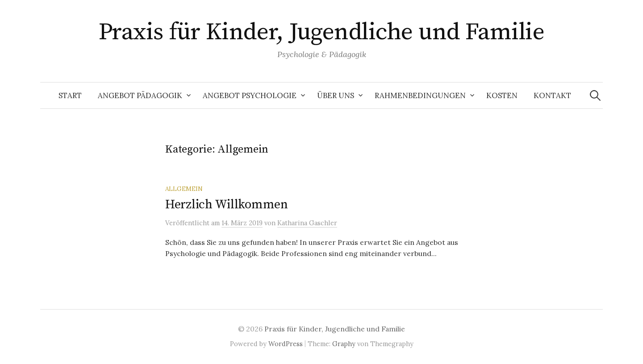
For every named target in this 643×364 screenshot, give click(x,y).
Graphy (344, 344)
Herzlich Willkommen (227, 205)
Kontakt (552, 95)
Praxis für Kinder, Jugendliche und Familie (321, 32)
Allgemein (184, 189)
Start (70, 95)
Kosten (502, 95)
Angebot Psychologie (250, 95)
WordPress (286, 344)
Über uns (336, 95)
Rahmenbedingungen (420, 95)
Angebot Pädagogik (140, 95)
